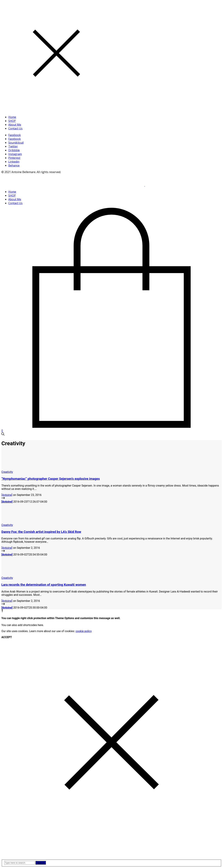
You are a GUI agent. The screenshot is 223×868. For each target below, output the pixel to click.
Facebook (15, 135)
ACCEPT (7, 637)
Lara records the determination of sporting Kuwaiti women (44, 585)
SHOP (12, 121)
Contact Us (15, 128)
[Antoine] (7, 495)
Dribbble (14, 150)
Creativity (7, 472)
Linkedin (14, 162)
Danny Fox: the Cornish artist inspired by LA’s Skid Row (41, 532)
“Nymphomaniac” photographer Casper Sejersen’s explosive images (51, 479)
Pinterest (14, 158)
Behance (14, 165)
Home (12, 117)
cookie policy (84, 631)
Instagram (15, 154)
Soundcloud (16, 143)
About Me (15, 125)
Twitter (13, 146)
